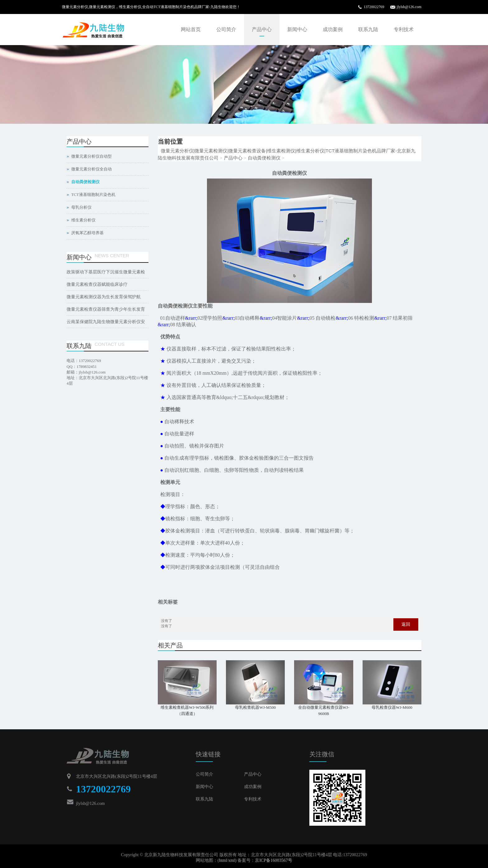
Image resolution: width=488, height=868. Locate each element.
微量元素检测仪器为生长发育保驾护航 (104, 297)
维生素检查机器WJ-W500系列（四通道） (187, 710)
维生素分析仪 (83, 220)
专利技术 (404, 29)
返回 (406, 624)
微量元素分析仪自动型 (91, 156)
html (223, 860)
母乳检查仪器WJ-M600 (392, 707)
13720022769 (374, 7)
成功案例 (333, 29)
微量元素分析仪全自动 (91, 169)
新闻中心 (297, 29)
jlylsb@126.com (409, 7)
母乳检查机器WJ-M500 (255, 707)
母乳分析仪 (81, 207)
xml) (232, 860)
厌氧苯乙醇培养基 (87, 233)
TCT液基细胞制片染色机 (93, 195)
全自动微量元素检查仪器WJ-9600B (324, 710)
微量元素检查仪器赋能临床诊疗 (97, 284)
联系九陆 (368, 29)
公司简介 (226, 29)
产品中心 (262, 29)
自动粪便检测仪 (264, 158)
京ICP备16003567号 (274, 860)
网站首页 (191, 29)
